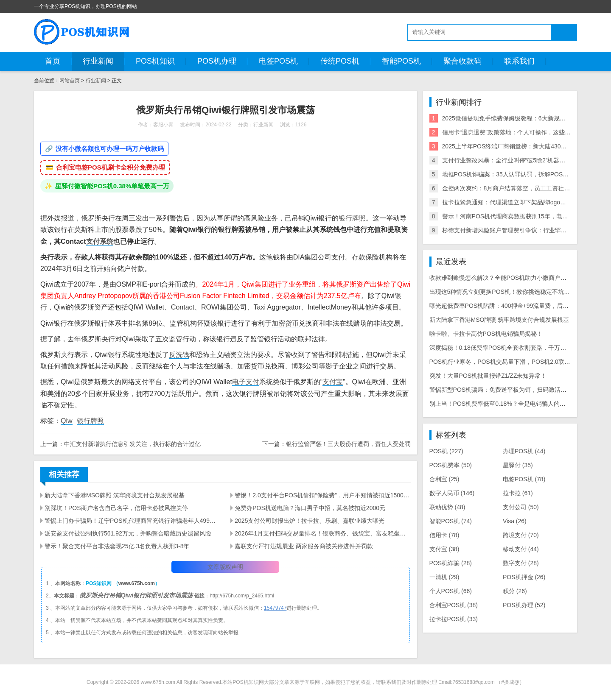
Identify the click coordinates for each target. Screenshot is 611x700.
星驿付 (518, 465)
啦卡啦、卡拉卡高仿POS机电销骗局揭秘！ (486, 334)
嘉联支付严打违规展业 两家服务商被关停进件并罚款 (304, 546)
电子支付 (246, 382)
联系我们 (519, 61)
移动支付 (521, 549)
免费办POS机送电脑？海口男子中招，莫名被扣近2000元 (310, 508)
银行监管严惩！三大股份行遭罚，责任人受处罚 (348, 444)
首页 (53, 61)
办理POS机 (524, 451)
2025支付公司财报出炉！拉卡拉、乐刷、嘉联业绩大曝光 (310, 521)
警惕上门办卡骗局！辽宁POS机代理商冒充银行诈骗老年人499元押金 (132, 521)
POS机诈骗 (451, 563)
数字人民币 (452, 493)
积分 (515, 591)
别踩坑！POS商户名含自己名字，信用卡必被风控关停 (116, 508)
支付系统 (100, 241)
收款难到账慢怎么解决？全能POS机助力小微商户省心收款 (507, 278)
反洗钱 (179, 355)
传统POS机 (340, 61)
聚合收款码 (462, 61)
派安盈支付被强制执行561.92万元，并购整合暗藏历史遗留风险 (128, 533)
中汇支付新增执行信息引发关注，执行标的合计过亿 (132, 444)
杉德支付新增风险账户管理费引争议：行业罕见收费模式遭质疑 (525, 230)
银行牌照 (352, 218)
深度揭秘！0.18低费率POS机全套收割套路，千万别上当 (504, 348)
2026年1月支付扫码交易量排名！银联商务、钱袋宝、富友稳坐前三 (322, 533)
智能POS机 (401, 61)
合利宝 (444, 479)
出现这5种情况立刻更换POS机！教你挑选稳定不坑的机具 (506, 292)
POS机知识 (155, 61)
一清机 (444, 577)
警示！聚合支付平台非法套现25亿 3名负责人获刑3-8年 (117, 546)
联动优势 (447, 507)
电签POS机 (278, 61)
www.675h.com (137, 583)
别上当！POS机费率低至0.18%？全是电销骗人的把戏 (500, 404)
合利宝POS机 (454, 605)
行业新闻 (98, 61)
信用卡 (444, 535)
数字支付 (521, 563)
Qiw (67, 421)
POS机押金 (524, 577)
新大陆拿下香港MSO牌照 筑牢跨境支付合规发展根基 (115, 495)
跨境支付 (521, 535)
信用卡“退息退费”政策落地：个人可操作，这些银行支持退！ (521, 132)
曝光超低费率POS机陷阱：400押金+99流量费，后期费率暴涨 (511, 306)
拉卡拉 (518, 493)
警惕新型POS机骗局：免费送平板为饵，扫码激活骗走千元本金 (513, 390)
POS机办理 (217, 61)
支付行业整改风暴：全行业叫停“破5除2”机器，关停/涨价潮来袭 (526, 160)
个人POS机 (451, 591)
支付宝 (333, 382)
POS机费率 (451, 465)
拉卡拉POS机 (454, 619)
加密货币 (285, 323)
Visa (515, 521)
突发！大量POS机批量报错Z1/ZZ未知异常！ (488, 376)
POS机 (446, 451)
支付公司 (521, 507)
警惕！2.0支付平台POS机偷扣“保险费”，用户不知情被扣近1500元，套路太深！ (322, 495)
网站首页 (70, 81)
